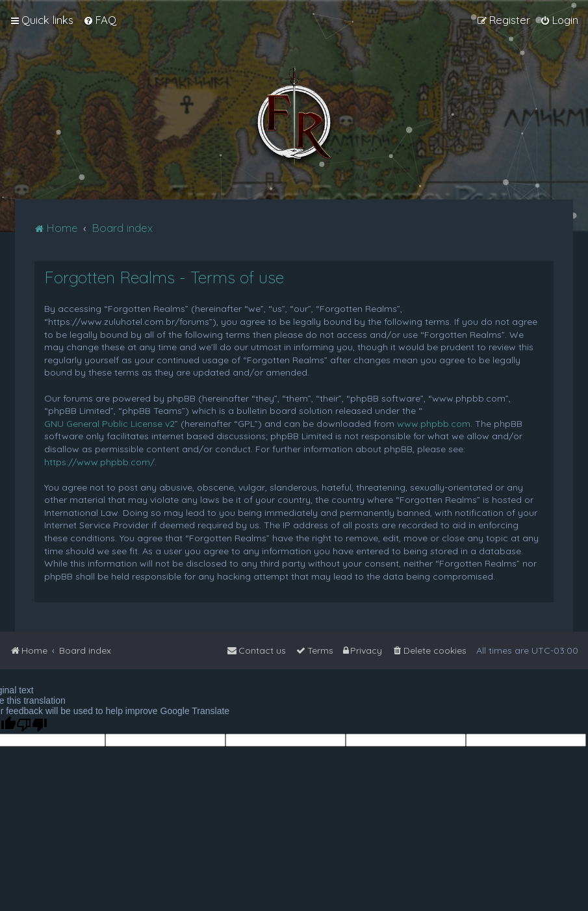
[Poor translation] (32, 725)
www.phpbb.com (434, 424)
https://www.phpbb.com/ (99, 462)
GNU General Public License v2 (109, 424)
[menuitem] (100, 20)
